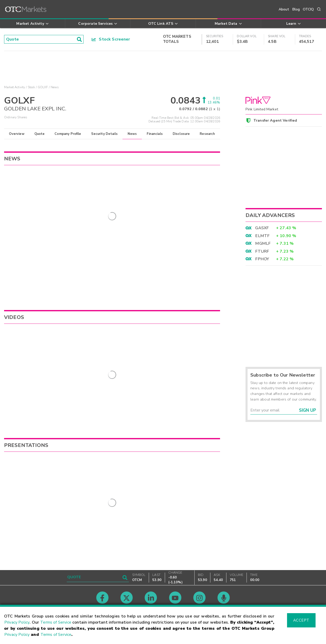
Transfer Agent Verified (275, 120)
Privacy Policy (17, 622)
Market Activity (15, 87)
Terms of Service (56, 622)
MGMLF (263, 243)
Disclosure (181, 134)
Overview (17, 134)
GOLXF (43, 87)
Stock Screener (111, 39)
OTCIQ (308, 9)
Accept (301, 620)
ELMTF (262, 236)
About (284, 9)
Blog (296, 9)
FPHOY (262, 259)
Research (207, 134)
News (132, 134)
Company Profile (68, 134)
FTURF (262, 251)
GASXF (262, 228)
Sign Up (308, 410)
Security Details (104, 134)
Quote (40, 134)
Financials (155, 134)
